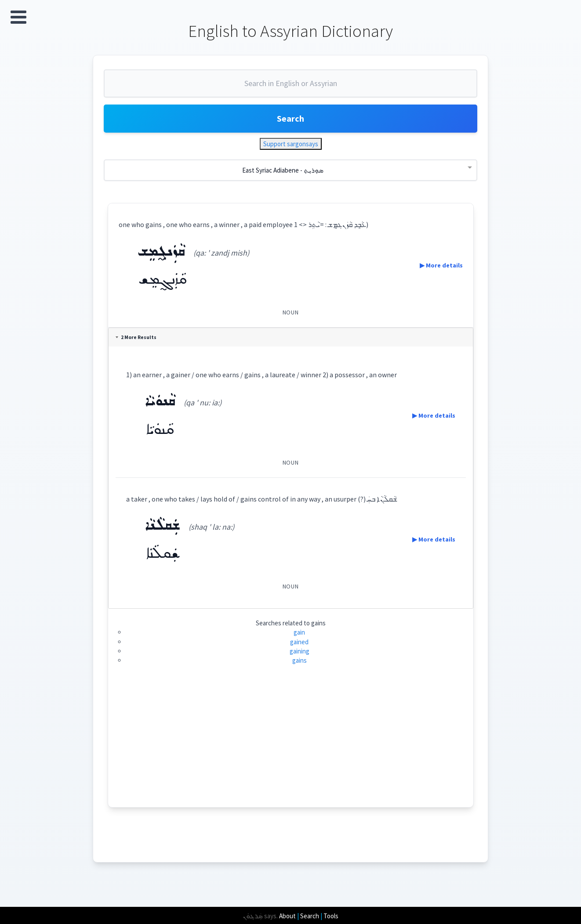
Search (290, 118)
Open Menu (18, 17)
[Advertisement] (291, 746)
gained (299, 642)
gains (300, 660)
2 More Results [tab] (136, 337)
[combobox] (290, 87)
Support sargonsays (291, 144)
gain (299, 632)
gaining (300, 651)
